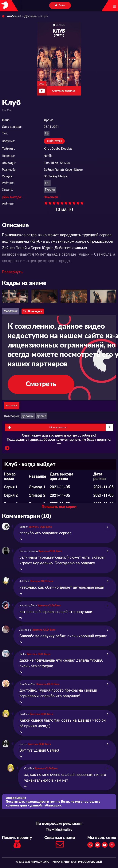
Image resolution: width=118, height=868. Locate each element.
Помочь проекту (17, 842)
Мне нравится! (60, 427)
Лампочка (26, 630)
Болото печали (29, 551)
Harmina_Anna (28, 605)
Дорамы (28, 416)
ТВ (47, 133)
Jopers (23, 744)
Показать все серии (59, 507)
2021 (42, 84)
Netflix (48, 156)
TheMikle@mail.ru (59, 830)
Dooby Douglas (62, 149)
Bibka (23, 654)
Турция (50, 190)
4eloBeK (24, 581)
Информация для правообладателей (77, 862)
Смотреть (41, 384)
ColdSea (24, 714)
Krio (47, 149)
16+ (47, 183)
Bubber (24, 527)
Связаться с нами (60, 843)
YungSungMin (28, 684)
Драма (41, 416)
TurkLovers (54, 141)
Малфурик (11, 311)
